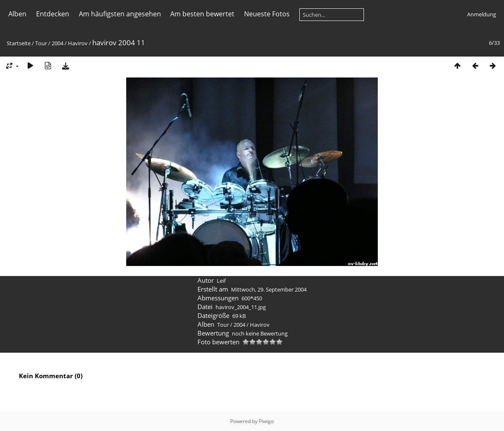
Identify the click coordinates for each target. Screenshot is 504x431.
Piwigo (266, 421)
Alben (17, 14)
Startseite (19, 43)
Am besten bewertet (202, 14)
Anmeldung (482, 14)
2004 (57, 43)
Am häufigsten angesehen (120, 14)
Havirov (78, 43)
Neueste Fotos (267, 14)
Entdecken (53, 14)
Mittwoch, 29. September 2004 (269, 289)
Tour (41, 43)
